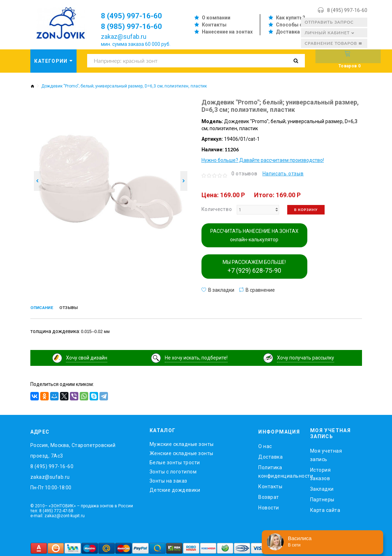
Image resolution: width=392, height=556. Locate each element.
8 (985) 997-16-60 (136, 26)
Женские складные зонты (182, 452)
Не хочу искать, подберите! (196, 356)
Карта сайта (325, 508)
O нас (265, 445)
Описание (46, 308)
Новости (269, 506)
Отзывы (80, 308)
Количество (217, 209)
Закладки (322, 487)
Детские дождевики (175, 489)
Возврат (269, 496)
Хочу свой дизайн (87, 356)
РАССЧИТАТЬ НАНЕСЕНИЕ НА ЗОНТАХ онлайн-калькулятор (254, 235)
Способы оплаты (297, 25)
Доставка (288, 32)
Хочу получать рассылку (306, 356)
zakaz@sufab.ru (124, 37)
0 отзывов (245, 174)
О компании (216, 18)
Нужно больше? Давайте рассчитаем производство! (263, 160)
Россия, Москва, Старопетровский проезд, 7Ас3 (73, 449)
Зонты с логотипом (173, 470)
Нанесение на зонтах (227, 32)
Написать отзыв (283, 174)
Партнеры (322, 498)
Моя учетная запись (326, 453)
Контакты (214, 25)
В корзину (306, 210)
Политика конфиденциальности (279, 470)
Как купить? (291, 18)
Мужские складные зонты (182, 443)
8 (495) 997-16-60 (347, 10)
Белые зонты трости (175, 461)
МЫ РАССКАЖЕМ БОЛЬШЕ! (254, 267)
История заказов (321, 472)
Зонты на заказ (168, 479)
